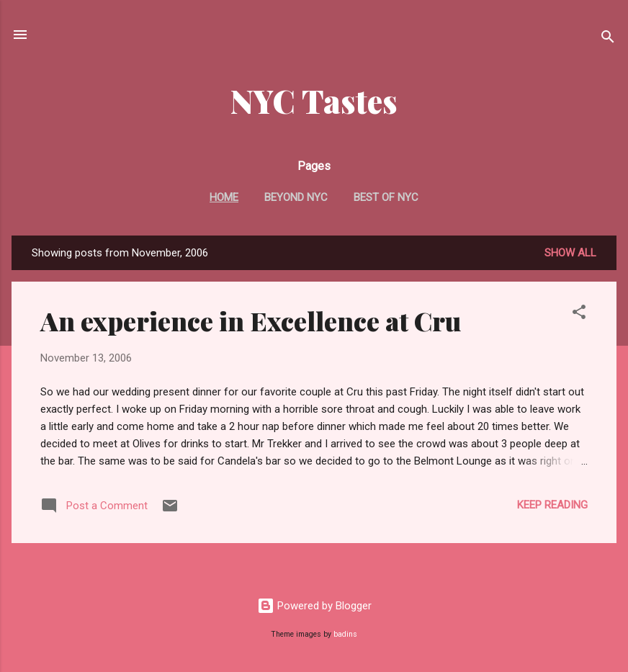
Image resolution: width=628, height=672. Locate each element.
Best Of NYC (386, 197)
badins (345, 634)
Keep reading (552, 505)
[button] (579, 314)
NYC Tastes (314, 100)
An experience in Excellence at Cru (251, 321)
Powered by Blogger (314, 606)
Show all (570, 253)
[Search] (608, 39)
